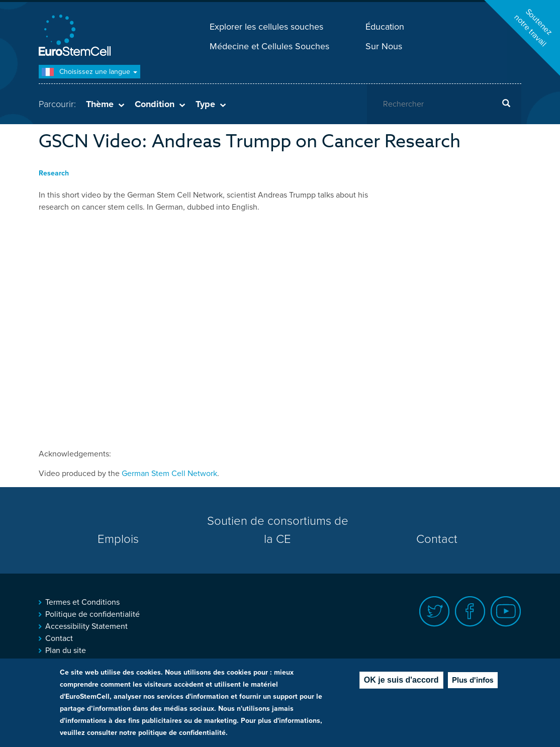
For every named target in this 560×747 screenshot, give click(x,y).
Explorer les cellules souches (266, 27)
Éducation (385, 27)
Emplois (118, 539)
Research (54, 173)
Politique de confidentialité (92, 614)
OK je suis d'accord (401, 680)
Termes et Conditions (82, 602)
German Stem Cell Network (169, 474)
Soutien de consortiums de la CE (278, 530)
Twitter (435, 612)
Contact (437, 539)
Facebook (470, 612)
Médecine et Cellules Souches (269, 46)
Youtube (506, 612)
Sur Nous (384, 46)
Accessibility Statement (86, 626)
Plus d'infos (473, 680)
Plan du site (66, 650)
